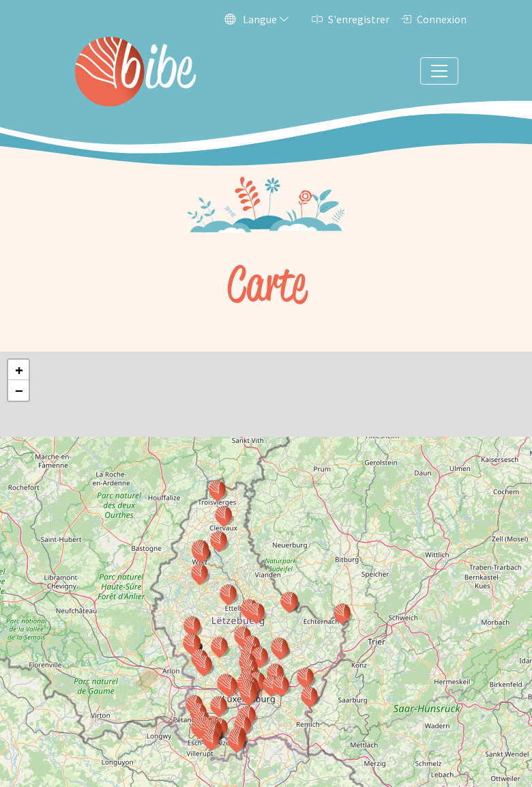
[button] (260, 657)
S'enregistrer (351, 19)
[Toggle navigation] (439, 71)
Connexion (433, 19)
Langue (257, 19)
